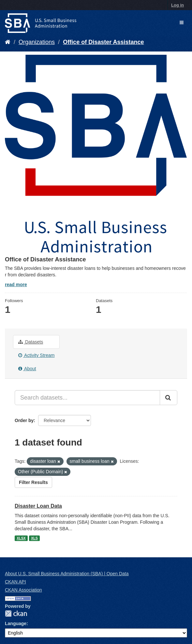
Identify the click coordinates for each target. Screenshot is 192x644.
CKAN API (15, 582)
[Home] (8, 42)
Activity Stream (36, 355)
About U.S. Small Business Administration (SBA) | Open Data (67, 574)
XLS (34, 538)
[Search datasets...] (87, 398)
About (27, 369)
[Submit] (169, 398)
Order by (24, 420)
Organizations (37, 42)
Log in (177, 5)
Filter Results (33, 482)
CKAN (16, 614)
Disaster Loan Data (38, 506)
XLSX (21, 538)
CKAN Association (23, 590)
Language (16, 623)
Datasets (31, 342)
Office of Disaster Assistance (103, 42)
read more (16, 285)
